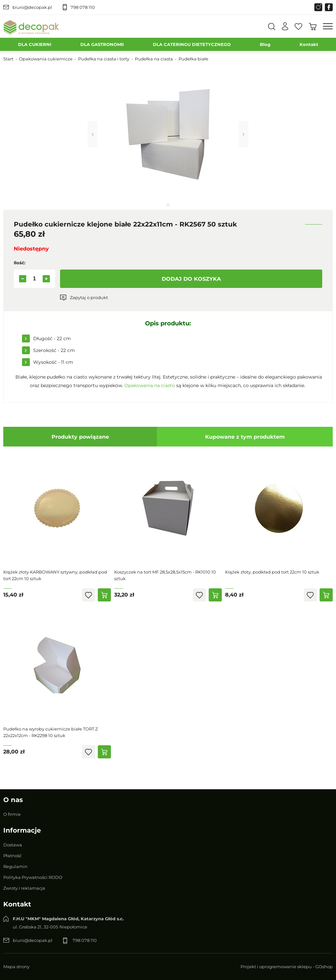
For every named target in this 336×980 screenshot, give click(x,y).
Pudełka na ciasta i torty (104, 59)
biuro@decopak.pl (32, 7)
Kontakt (309, 44)
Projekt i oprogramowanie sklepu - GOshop (287, 967)
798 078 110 (83, 7)
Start (8, 59)
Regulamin (15, 866)
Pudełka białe (193, 59)
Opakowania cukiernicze (46, 59)
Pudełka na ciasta (154, 59)
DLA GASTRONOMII (102, 44)
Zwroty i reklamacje (24, 888)
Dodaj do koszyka (191, 279)
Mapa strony (16, 967)
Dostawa (13, 845)
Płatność (12, 856)
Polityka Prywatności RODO (33, 877)
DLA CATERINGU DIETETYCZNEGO (192, 44)
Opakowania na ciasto (150, 385)
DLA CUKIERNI (35, 44)
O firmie (12, 814)
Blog (265, 44)
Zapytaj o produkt (89, 297)
